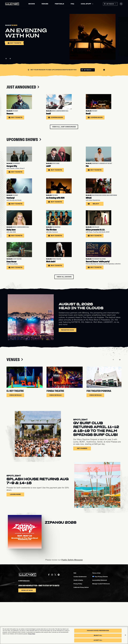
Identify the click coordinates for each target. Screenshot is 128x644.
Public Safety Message (72, 602)
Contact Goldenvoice (80, 618)
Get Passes (82, 490)
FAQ (72, 4)
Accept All (98, 641)
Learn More (15, 536)
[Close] (125, 635)
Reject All (98, 636)
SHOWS (32, 4)
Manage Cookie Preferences (101, 626)
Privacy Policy (78, 626)
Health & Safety (78, 622)
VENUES (45, 4)
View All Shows (64, 319)
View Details (15, 437)
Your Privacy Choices (101, 618)
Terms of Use (96, 615)
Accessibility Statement (100, 622)
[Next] (120, 402)
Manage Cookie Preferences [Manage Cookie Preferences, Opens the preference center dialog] (98, 631)
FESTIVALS (59, 4)
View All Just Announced (64, 135)
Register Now (68, 372)
